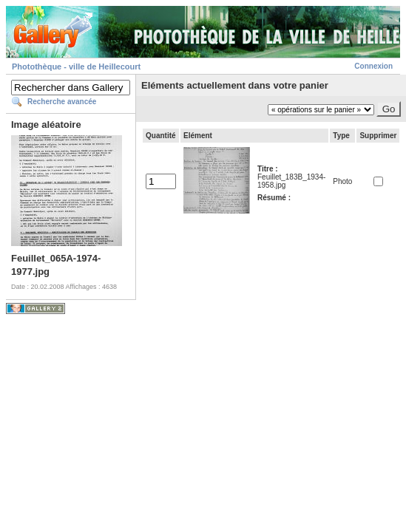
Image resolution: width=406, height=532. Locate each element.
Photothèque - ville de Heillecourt (76, 66)
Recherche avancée (62, 102)
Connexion (373, 66)
